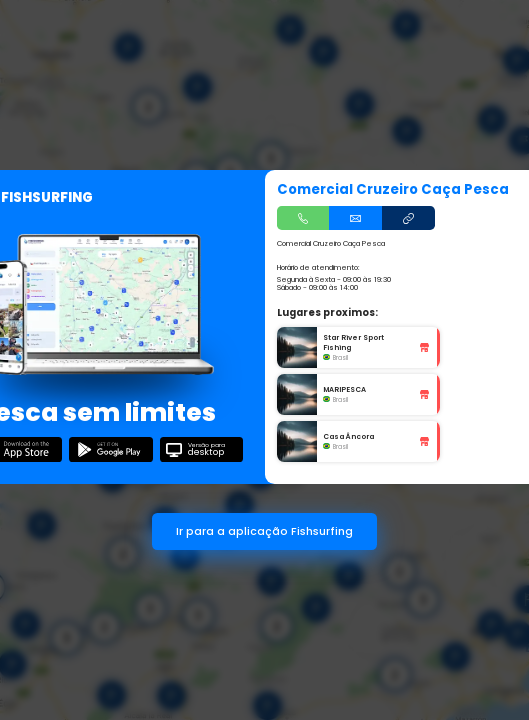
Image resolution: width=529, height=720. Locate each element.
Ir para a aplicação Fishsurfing (264, 531)
